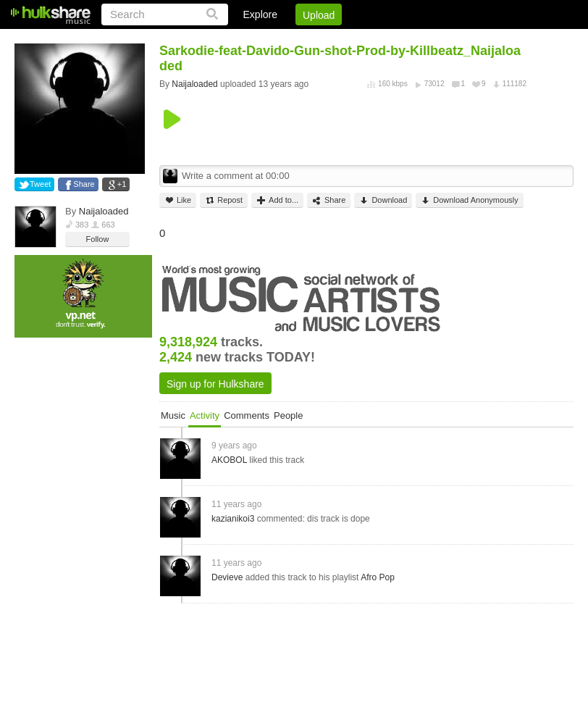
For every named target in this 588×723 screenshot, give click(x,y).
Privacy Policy (493, 40)
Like (178, 200)
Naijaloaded (104, 211)
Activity (205, 415)
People (288, 415)
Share (84, 184)
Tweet (40, 184)
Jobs (377, 40)
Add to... (277, 200)
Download (383, 200)
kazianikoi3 (233, 519)
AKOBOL (229, 460)
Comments (247, 415)
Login (274, 40)
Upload (319, 15)
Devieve (227, 577)
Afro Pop (378, 577)
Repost (224, 200)
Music (173, 415)
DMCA (425, 40)
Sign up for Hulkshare (215, 384)
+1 (122, 184)
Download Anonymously (469, 200)
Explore (260, 14)
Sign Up (327, 40)
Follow (98, 239)
